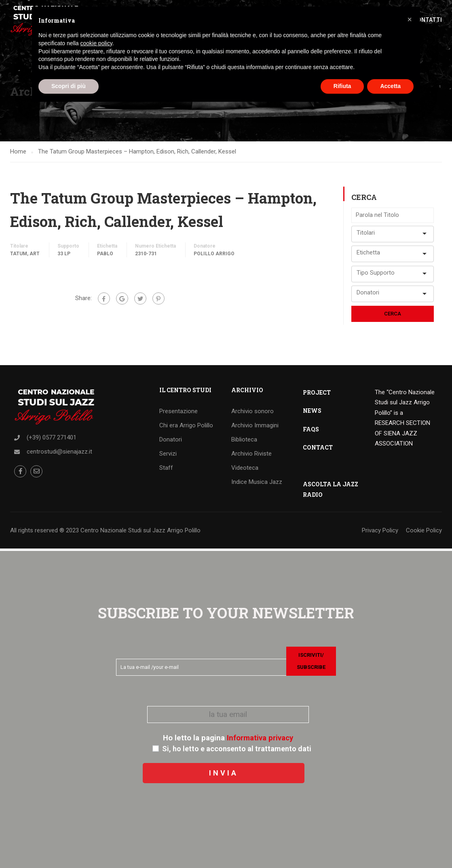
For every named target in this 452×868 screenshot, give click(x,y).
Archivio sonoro (252, 413)
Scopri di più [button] (69, 86)
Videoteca (245, 470)
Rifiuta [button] (342, 86)
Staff (166, 470)
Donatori (171, 441)
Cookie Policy (424, 532)
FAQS (311, 431)
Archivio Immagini (255, 427)
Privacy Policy (380, 532)
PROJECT (317, 394)
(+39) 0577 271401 (52, 439)
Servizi (168, 456)
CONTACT (318, 449)
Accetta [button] (390, 86)
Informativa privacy (260, 738)
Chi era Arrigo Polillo (186, 427)
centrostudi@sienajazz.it (59, 454)
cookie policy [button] (96, 43)
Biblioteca (244, 441)
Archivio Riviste (251, 456)
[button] (410, 19)
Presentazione (178, 413)
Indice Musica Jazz (257, 484)
